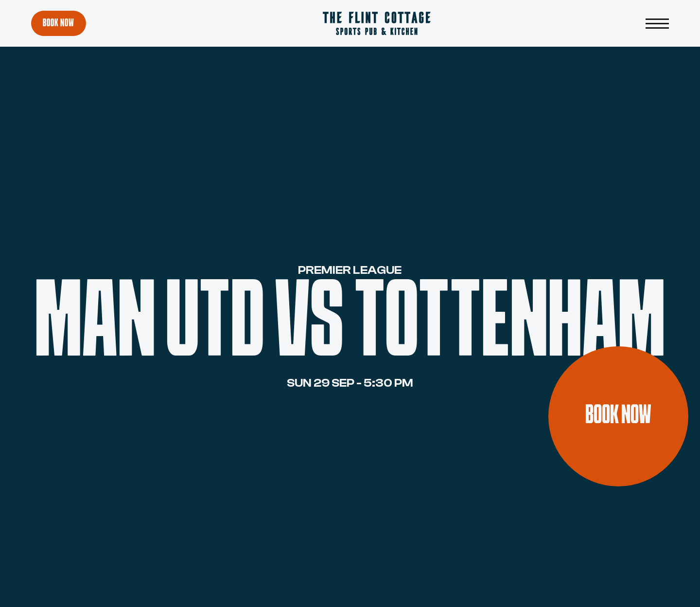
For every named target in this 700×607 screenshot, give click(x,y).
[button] (657, 23)
